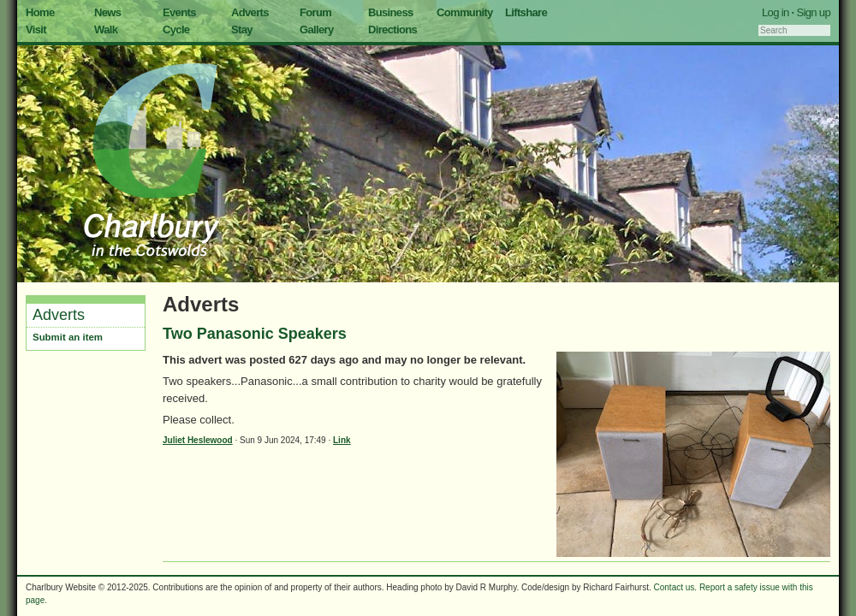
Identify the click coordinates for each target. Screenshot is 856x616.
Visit (36, 30)
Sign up (813, 12)
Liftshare (526, 12)
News (107, 12)
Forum (315, 12)
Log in (776, 12)
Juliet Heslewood (198, 440)
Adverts (250, 12)
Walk (106, 30)
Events (179, 12)
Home (40, 12)
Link (342, 440)
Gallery (317, 30)
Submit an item (68, 337)
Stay (242, 30)
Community (465, 12)
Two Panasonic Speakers (255, 334)
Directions (392, 30)
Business (391, 12)
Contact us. (676, 587)
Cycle (176, 30)
